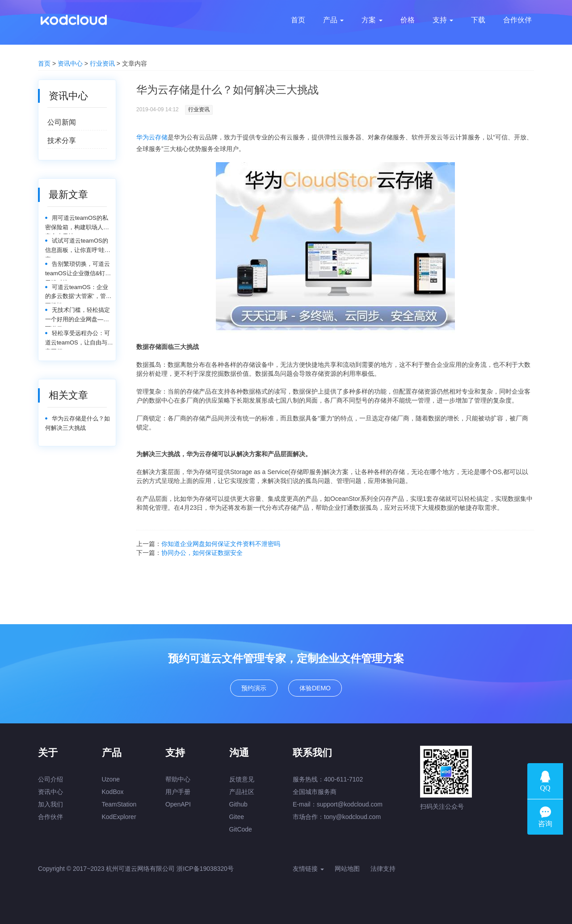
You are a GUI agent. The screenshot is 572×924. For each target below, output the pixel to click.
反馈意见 (242, 779)
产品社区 (242, 792)
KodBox (113, 792)
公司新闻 (62, 122)
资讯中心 (70, 63)
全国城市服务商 (315, 792)
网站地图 (347, 869)
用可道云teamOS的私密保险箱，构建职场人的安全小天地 (77, 225)
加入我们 (50, 804)
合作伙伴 (50, 817)
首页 (44, 63)
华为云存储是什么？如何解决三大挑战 (78, 423)
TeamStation (119, 804)
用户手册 (178, 792)
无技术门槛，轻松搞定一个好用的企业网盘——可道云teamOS (78, 317)
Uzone (111, 779)
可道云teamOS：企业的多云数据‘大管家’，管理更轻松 (78, 294)
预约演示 (254, 688)
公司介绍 (50, 779)
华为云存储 (152, 137)
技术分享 (62, 141)
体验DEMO (315, 688)
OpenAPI (178, 804)
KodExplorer (119, 817)
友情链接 (308, 869)
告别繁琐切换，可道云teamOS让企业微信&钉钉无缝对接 (78, 271)
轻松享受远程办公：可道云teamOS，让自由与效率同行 (79, 340)
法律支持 (383, 869)
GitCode (241, 829)
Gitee (237, 817)
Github (238, 804)
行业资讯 (102, 63)
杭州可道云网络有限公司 (140, 869)
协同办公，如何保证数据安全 (202, 553)
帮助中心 (178, 779)
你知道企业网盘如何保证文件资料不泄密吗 (221, 544)
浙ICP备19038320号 (205, 869)
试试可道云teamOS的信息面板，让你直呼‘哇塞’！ (77, 247)
